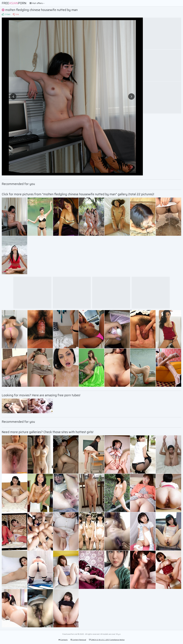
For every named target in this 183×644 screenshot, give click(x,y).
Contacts (63, 640)
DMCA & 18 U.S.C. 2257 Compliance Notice (107, 640)
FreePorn (14, 3)
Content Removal (78, 640)
